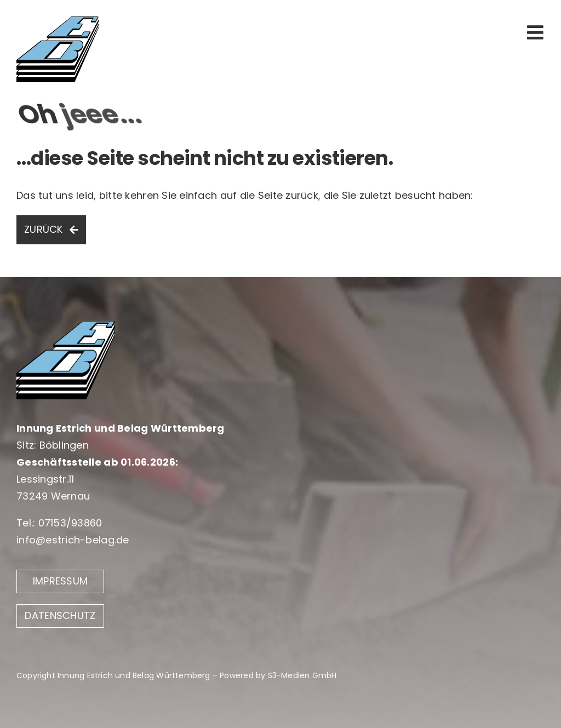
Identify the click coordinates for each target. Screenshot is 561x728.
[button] (24, 704)
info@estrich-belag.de (73, 540)
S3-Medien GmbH (302, 675)
